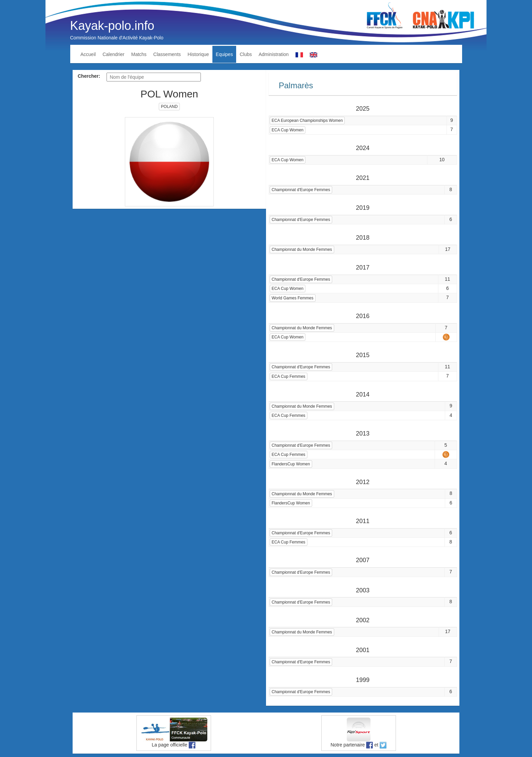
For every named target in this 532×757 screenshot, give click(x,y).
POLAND (169, 107)
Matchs (139, 54)
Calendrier (113, 54)
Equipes (224, 54)
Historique (198, 54)
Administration (274, 54)
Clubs (246, 54)
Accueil (88, 54)
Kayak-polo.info (112, 26)
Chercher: (89, 76)
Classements (167, 54)
